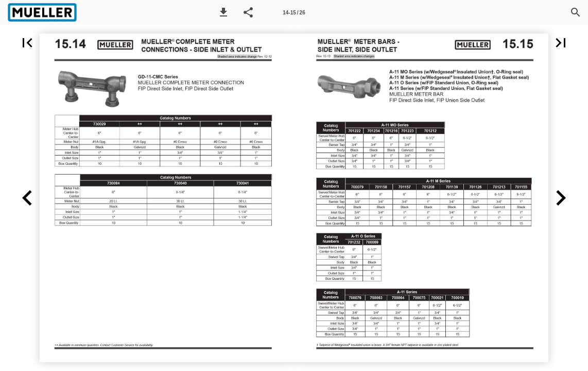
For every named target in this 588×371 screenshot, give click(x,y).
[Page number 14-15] (294, 12)
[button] (223, 12)
